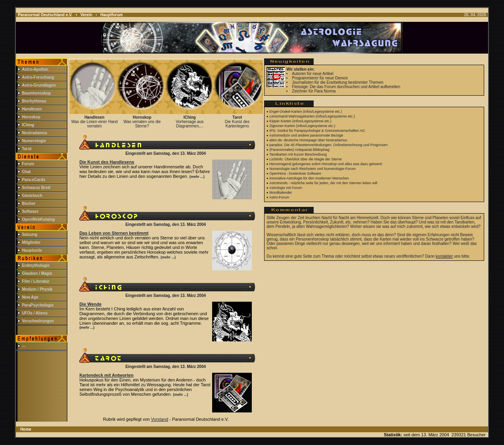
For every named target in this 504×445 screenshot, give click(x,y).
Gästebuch (32, 196)
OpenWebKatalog (38, 219)
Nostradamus (34, 133)
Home (26, 429)
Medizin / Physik (37, 289)
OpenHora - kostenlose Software (295, 173)
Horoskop (31, 117)
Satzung (30, 234)
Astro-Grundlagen (39, 85)
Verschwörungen (38, 321)
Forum (28, 164)
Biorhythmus (34, 101)
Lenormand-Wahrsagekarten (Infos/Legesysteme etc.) (312, 116)
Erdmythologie (36, 265)
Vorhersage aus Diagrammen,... (190, 124)
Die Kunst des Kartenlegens (237, 124)
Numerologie (34, 141)
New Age (30, 297)
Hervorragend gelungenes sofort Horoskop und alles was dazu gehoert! (326, 164)
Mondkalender (281, 193)
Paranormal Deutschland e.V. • (49, 15)
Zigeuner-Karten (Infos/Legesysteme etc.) (302, 126)
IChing (28, 125)
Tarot (27, 149)
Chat (26, 172)
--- (24, 346)
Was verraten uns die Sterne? (142, 124)
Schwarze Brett (36, 188)
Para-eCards (34, 180)
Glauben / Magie (37, 273)
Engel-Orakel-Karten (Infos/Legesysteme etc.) (306, 112)
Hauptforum (112, 15)
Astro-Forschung (38, 77)
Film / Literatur (35, 281)
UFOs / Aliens (35, 313)
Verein (86, 15)
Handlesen (32, 109)
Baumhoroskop (36, 93)
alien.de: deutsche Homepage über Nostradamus (308, 140)
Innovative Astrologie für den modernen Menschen (309, 178)
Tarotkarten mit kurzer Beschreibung (298, 154)
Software (30, 211)
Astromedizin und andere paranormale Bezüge (306, 135)
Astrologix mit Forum (286, 188)
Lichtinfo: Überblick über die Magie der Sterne (306, 159)
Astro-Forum (279, 197)
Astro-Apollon (35, 69)
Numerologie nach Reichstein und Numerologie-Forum (312, 169)
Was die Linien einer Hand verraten (95, 124)
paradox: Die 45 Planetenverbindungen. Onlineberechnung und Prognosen (328, 145)
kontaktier (444, 256)
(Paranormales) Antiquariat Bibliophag (299, 150)
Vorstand (160, 419)
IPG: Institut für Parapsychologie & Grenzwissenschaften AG (317, 131)
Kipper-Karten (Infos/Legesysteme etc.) (300, 121)
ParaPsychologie (38, 305)
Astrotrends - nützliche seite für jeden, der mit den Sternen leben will (323, 183)
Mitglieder (31, 242)
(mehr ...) (197, 177)
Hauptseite (32, 250)
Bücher (29, 203)
